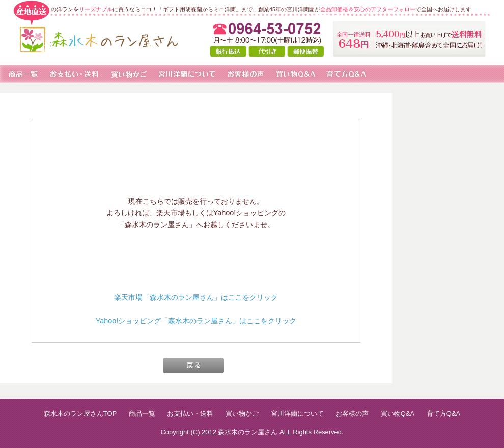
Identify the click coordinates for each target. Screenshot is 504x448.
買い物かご (242, 414)
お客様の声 (352, 414)
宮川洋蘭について (297, 414)
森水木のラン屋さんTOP (80, 414)
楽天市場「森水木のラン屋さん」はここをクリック (196, 297)
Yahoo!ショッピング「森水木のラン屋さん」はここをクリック (196, 321)
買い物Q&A (398, 414)
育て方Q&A (443, 414)
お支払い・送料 (190, 414)
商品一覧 (142, 414)
